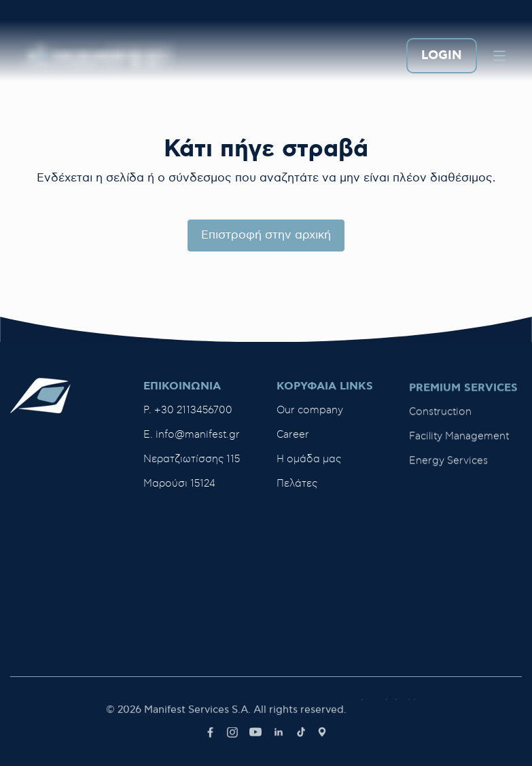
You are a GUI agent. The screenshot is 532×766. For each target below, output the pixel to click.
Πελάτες (297, 486)
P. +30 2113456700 (188, 410)
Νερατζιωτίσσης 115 (192, 459)
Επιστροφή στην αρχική (266, 235)
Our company (310, 413)
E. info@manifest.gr (192, 435)
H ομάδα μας (309, 462)
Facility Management (459, 443)
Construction (440, 418)
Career (293, 437)
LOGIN (442, 56)
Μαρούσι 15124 (179, 484)
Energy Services (448, 467)
